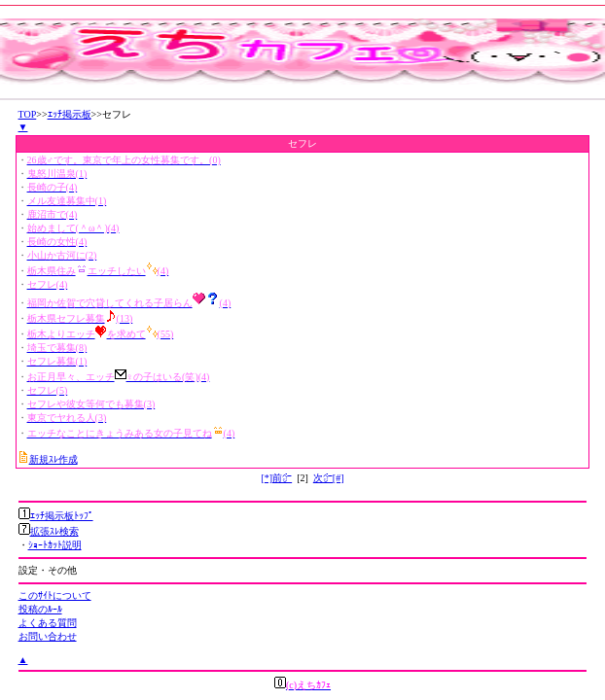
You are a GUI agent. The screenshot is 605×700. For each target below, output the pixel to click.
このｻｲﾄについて (55, 595)
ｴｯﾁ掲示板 (70, 114)
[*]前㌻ (276, 478)
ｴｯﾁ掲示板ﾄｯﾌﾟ (62, 516)
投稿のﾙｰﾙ (40, 609)
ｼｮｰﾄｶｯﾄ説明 (55, 545)
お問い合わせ (48, 636)
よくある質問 (48, 623)
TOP (28, 114)
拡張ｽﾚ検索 (54, 531)
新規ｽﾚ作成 (53, 459)
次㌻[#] (329, 478)
